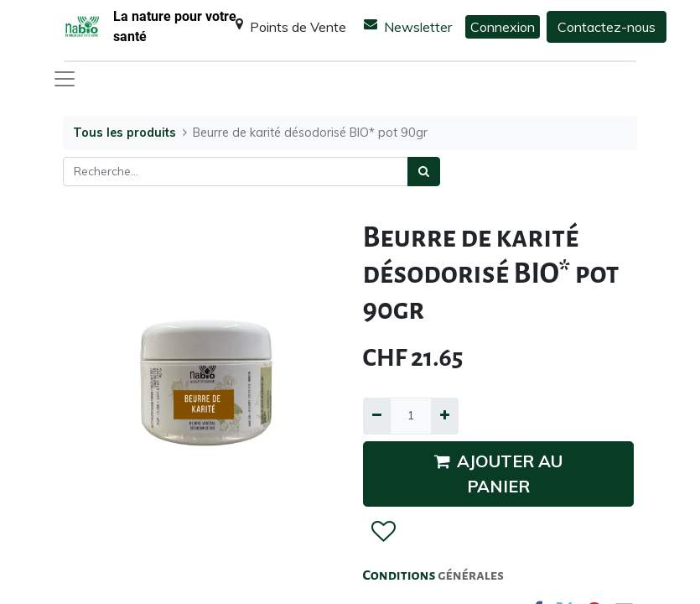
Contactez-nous (607, 27)
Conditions (401, 575)
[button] (383, 532)
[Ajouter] (445, 416)
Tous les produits (124, 133)
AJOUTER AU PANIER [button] (498, 474)
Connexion (503, 27)
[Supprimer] (377, 416)
